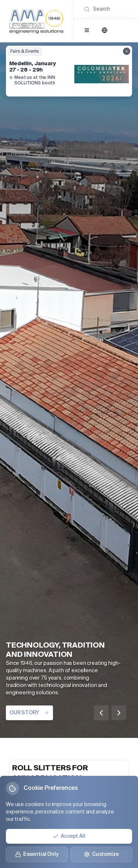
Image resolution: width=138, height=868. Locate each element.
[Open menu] (87, 30)
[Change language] (105, 30)
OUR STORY (29, 713)
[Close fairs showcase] (127, 51)
